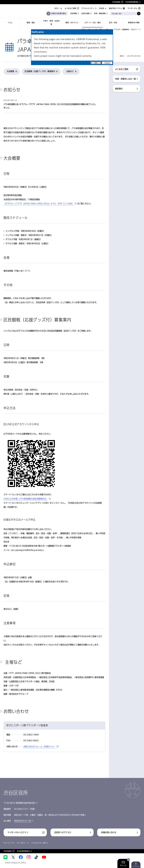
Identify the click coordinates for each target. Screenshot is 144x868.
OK (96, 63)
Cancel (107, 63)
